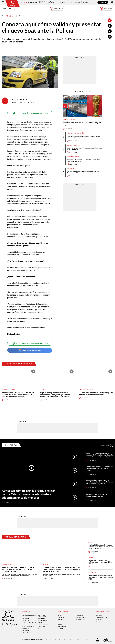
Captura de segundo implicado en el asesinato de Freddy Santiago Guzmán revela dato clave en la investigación (55, 395)
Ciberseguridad (7, 564)
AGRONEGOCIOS (80, 620)
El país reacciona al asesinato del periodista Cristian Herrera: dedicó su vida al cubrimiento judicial (99, 482)
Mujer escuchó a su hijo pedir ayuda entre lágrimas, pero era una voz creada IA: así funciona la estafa (18, 569)
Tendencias (70, 2)
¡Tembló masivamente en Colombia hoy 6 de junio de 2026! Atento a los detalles (84, 137)
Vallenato (70, 169)
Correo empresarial (28, 626)
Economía (62, 2)
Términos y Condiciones (84, 640)
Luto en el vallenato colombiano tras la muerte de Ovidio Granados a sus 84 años (83, 172)
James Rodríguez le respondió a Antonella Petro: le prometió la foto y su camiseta (84, 149)
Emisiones (7, 8)
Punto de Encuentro (85, 2)
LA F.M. (60, 622)
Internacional (33, 2)
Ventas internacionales (43, 623)
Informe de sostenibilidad (42, 620)
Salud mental (93, 542)
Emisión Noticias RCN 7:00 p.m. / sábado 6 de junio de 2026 (97, 495)
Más (107, 445)
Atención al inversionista (26, 632)
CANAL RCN (103, 2)
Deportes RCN (42, 2)
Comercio (92, 558)
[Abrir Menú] (3, 2)
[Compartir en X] (110, 31)
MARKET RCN (99, 622)
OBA (39, 629)
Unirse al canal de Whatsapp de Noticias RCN (30, 113)
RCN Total (61, 617)
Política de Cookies (69, 640)
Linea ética (41, 626)
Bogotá (43, 390)
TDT (68, 615)
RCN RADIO (61, 620)
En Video (11, 445)
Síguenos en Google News (30, 350)
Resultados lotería (73, 157)
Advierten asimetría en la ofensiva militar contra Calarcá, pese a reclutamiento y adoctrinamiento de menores (18, 395)
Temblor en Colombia (74, 133)
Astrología (92, 573)
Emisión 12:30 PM (57, 8)
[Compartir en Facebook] (110, 26)
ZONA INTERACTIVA (101, 617)
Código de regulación (29, 623)
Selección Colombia (73, 145)
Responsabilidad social (29, 615)
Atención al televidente (26, 620)
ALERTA (60, 624)
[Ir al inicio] (13, 4)
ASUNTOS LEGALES (81, 617)
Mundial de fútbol (69, 119)
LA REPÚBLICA (79, 615)
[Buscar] (112, 2)
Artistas (46, 564)
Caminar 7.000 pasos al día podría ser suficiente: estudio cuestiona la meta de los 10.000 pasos (101, 547)
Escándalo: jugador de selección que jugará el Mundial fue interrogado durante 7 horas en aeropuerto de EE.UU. (82, 124)
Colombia (24, 2)
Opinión (78, 2)
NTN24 (60, 615)
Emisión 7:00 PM (106, 8)
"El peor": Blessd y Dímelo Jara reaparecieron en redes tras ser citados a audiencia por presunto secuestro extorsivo (61, 569)
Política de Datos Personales (53, 640)
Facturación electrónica (42, 616)
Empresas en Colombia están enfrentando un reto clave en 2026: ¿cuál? (100, 562)
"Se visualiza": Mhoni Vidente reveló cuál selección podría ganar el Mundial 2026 (101, 577)
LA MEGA (60, 629)
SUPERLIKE (99, 620)
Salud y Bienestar (51, 2)
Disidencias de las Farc (9, 390)
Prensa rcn (25, 629)
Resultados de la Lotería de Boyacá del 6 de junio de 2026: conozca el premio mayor (83, 160)
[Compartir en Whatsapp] (110, 37)
